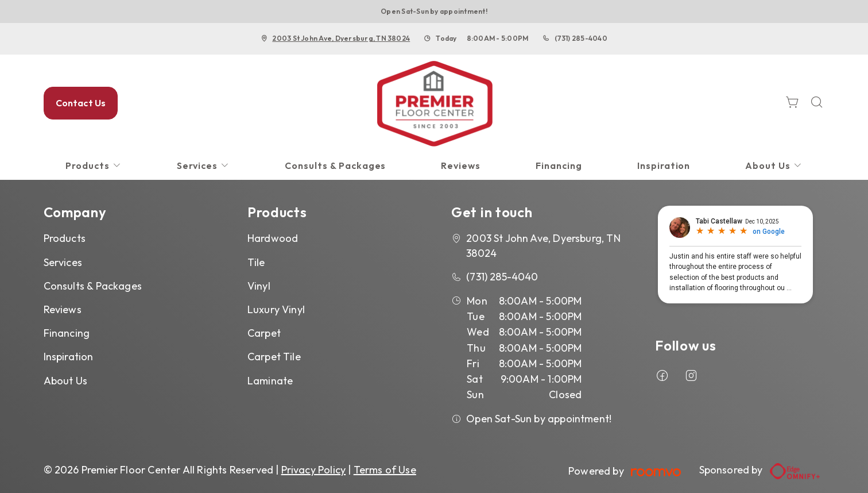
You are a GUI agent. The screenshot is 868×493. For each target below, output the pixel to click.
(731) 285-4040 (581, 38)
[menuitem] (94, 166)
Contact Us (81, 103)
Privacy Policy (314, 470)
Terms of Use (385, 470)
